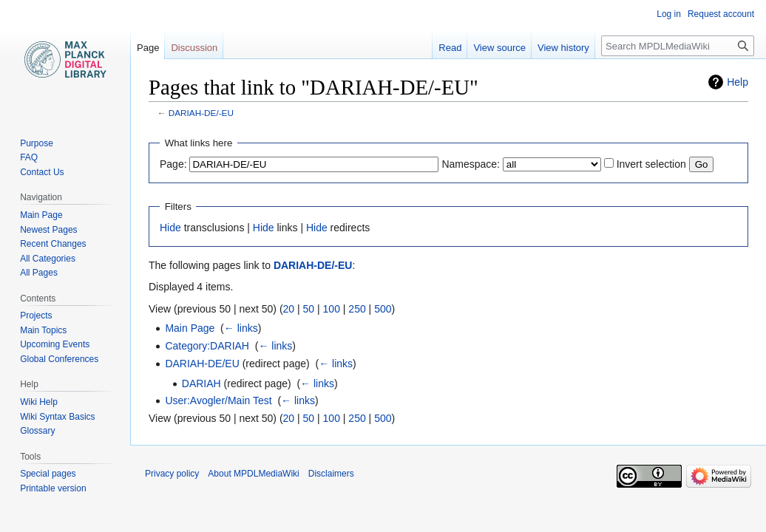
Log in (669, 14)
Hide (170, 228)
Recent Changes (53, 244)
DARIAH (201, 383)
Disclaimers (331, 474)
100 (332, 309)
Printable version (53, 488)
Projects (36, 316)
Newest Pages (48, 230)
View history (563, 48)
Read (450, 48)
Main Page (190, 328)
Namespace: (471, 164)
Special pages (48, 474)
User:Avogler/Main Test (218, 400)
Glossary (37, 431)
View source (499, 48)
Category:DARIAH (207, 346)
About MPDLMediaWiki (253, 474)
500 (383, 309)
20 (289, 309)
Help (738, 82)
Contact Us (42, 172)
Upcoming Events (55, 344)
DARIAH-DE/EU (202, 364)
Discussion (194, 48)
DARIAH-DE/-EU (201, 113)
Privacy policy (172, 474)
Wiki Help (39, 402)
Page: (173, 164)
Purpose (37, 143)
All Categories (48, 259)
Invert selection (651, 164)
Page (148, 48)
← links (241, 328)
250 (357, 309)
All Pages (39, 273)
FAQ (29, 157)
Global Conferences (59, 359)
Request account (721, 14)
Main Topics (43, 330)
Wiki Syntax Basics (57, 417)
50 (309, 309)
